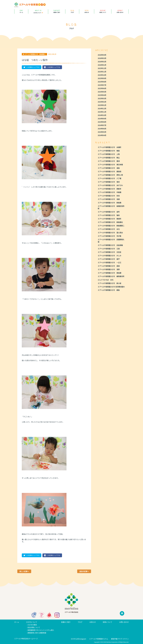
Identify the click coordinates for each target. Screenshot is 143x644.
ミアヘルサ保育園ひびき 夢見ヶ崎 (110, 175)
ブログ (72, 11)
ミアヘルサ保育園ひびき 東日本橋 (110, 164)
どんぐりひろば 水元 (106, 280)
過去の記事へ (84, 571)
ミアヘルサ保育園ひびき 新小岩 (109, 283)
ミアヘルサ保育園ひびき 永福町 (109, 147)
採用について (103, 11)
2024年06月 (102, 129)
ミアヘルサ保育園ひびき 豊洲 (109, 161)
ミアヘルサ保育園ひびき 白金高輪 (110, 245)
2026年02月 (102, 62)
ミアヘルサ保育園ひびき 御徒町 (109, 219)
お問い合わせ (120, 11)
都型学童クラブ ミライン (120, 639)
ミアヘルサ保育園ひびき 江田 (109, 249)
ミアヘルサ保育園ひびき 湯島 (109, 168)
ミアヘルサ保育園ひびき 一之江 (109, 262)
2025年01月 (102, 105)
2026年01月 (102, 65)
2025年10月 (102, 75)
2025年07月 (102, 85)
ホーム (21, 11)
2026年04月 (102, 55)
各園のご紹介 (57, 11)
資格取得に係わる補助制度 (37, 633)
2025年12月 (102, 68)
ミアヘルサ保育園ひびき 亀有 (109, 215)
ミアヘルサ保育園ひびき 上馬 (109, 154)
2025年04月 (102, 95)
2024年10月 (102, 115)
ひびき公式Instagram (78, 639)
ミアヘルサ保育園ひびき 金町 (109, 212)
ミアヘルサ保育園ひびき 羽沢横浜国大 (111, 287)
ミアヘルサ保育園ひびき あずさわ (110, 185)
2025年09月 (102, 78)
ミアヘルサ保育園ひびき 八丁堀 (109, 178)
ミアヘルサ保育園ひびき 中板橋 (109, 192)
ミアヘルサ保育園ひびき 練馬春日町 (111, 276)
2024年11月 (102, 112)
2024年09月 (102, 118)
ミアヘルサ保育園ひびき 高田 (109, 266)
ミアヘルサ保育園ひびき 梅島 (109, 151)
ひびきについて (38, 11)
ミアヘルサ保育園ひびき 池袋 (109, 199)
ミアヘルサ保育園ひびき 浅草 (109, 269)
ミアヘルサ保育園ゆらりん (99, 639)
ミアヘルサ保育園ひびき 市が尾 (109, 236)
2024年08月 (102, 122)
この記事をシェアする (31, 67)
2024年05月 (102, 132)
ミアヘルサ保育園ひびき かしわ (109, 256)
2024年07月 (102, 125)
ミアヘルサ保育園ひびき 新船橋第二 (111, 226)
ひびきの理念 (32, 625)
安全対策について (34, 627)
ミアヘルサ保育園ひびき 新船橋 (109, 203)
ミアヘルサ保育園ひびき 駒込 (109, 158)
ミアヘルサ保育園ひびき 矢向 (109, 196)
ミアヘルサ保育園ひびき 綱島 (109, 290)
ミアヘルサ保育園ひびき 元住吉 (109, 252)
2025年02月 (102, 102)
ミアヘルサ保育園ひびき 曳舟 (109, 182)
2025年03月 (102, 98)
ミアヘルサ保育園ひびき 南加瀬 (109, 273)
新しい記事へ (24, 571)
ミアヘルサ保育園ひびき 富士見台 (110, 232)
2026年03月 (102, 58)
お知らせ (87, 11)
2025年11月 (102, 72)
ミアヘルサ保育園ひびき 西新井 (109, 189)
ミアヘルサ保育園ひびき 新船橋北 (110, 222)
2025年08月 (102, 82)
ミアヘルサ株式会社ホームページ (26, 639)
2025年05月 (102, 92)
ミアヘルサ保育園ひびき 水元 (109, 229)
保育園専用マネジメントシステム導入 (41, 630)
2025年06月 (102, 88)
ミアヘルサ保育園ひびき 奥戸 (109, 259)
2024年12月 (102, 108)
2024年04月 (102, 135)
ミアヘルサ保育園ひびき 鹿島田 (109, 171)
